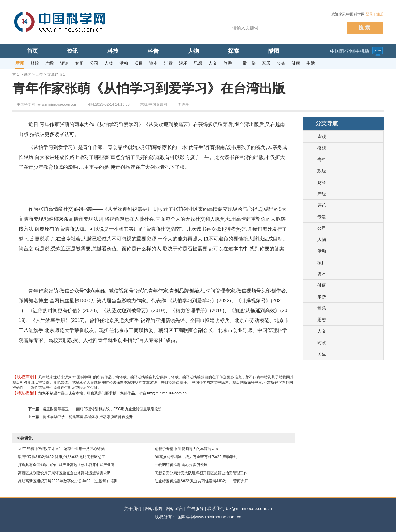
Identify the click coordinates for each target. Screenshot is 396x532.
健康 (322, 285)
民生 (322, 354)
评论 (322, 205)
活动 (322, 251)
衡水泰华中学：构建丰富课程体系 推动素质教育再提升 (88, 417)
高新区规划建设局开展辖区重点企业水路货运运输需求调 (64, 473)
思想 (322, 320)
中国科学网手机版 (350, 51)
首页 (16, 74)
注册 (380, 14)
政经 (322, 171)
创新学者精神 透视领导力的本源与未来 (187, 449)
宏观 (322, 137)
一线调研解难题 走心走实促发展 (181, 465)
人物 (322, 240)
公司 (322, 228)
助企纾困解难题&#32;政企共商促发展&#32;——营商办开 (202, 481)
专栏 (322, 160)
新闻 (28, 74)
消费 (322, 297)
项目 (322, 262)
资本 (322, 274)
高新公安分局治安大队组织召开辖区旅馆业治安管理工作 (201, 473)
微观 (322, 148)
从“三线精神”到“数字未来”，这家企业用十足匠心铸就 (61, 449)
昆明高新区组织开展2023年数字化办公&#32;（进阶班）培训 (68, 481)
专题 (322, 217)
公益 (39, 74)
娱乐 (322, 308)
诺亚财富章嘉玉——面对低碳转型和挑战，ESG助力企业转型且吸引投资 (102, 409)
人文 (322, 331)
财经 (322, 182)
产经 (322, 194)
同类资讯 (24, 438)
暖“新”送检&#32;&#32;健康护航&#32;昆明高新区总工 (62, 457)
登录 (369, 14)
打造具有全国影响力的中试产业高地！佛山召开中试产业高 (66, 465)
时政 (322, 343)
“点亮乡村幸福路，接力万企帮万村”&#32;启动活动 (196, 457)
